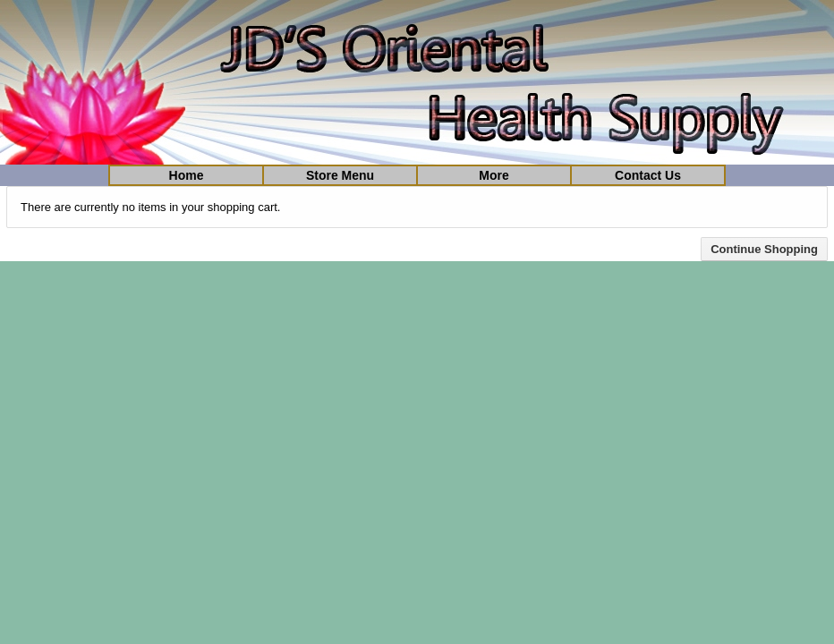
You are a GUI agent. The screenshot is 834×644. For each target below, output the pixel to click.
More (494, 175)
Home (187, 175)
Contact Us (648, 175)
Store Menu (340, 175)
